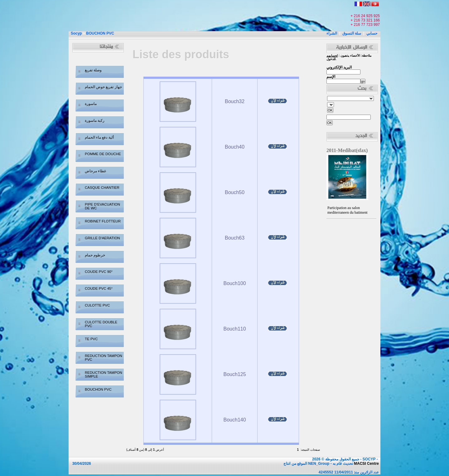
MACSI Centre (366, 464)
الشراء (332, 33)
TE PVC (91, 339)
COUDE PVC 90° (99, 272)
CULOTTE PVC (97, 305)
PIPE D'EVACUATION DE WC (102, 206)
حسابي (372, 33)
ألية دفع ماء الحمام (99, 137)
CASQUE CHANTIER (102, 188)
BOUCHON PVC (100, 33)
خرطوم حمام (95, 255)
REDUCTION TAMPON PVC (104, 358)
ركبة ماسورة (95, 121)
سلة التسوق (352, 33)
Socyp (76, 33)
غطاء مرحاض (95, 171)
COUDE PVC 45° (99, 288)
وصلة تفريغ (93, 70)
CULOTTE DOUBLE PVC (101, 324)
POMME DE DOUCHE (103, 154)
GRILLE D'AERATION (102, 238)
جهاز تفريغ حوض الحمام (103, 87)
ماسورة (91, 104)
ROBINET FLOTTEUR (103, 221)
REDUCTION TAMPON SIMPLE (104, 374)
